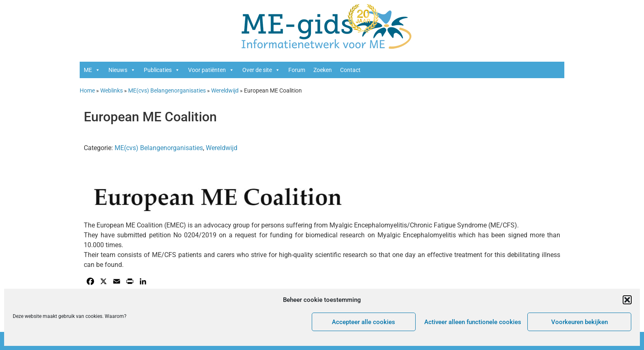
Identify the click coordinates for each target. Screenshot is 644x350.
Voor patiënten (211, 70)
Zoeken (323, 70)
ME (92, 70)
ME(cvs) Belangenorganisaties (167, 90)
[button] (627, 300)
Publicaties (162, 70)
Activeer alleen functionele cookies (473, 322)
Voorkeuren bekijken (580, 322)
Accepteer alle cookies (363, 322)
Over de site (261, 70)
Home (87, 90)
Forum (297, 70)
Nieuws (122, 70)
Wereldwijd (225, 90)
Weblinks (112, 90)
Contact (350, 70)
